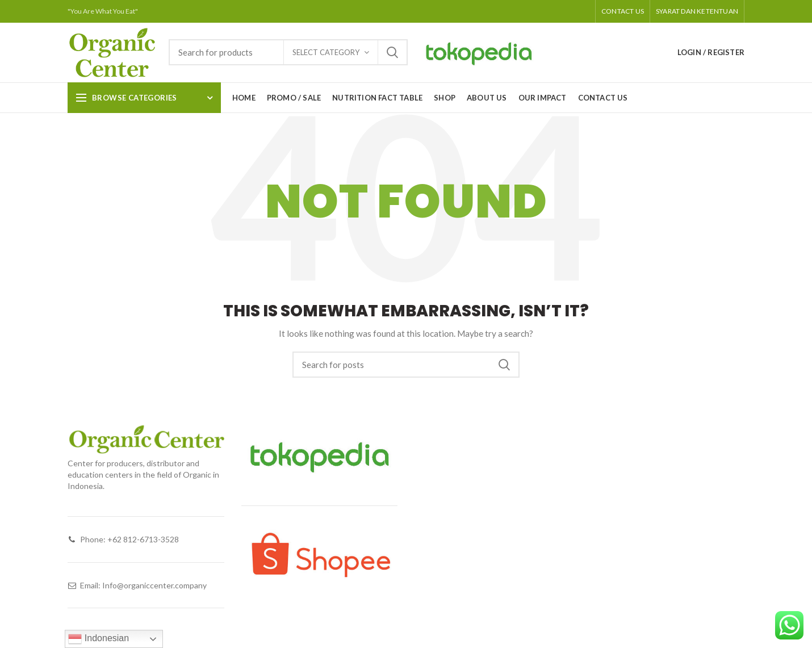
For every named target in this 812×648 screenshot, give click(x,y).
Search (392, 52)
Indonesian (99, 639)
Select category (326, 52)
